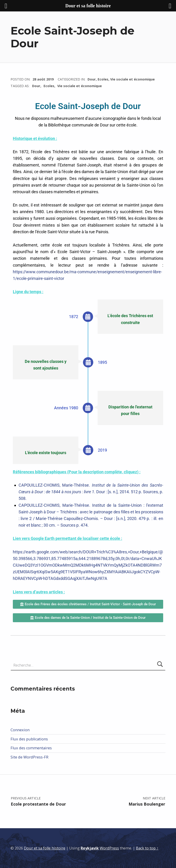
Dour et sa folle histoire (45, 848)
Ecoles (103, 79)
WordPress (109, 848)
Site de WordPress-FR (29, 757)
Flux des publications (29, 739)
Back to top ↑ (147, 848)
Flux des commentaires (31, 748)
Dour (92, 79)
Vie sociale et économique (132, 79)
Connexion (20, 730)
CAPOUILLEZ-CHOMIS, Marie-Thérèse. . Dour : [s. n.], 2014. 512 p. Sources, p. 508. (91, 492)
